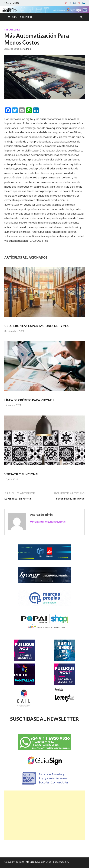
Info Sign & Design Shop (38, 862)
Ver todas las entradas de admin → (49, 522)
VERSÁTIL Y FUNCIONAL (22, 474)
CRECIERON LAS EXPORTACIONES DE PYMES (37, 326)
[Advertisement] (44, 815)
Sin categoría (12, 30)
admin (28, 49)
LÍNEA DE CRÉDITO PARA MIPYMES (29, 400)
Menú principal (22, 17)
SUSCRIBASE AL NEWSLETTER (44, 719)
